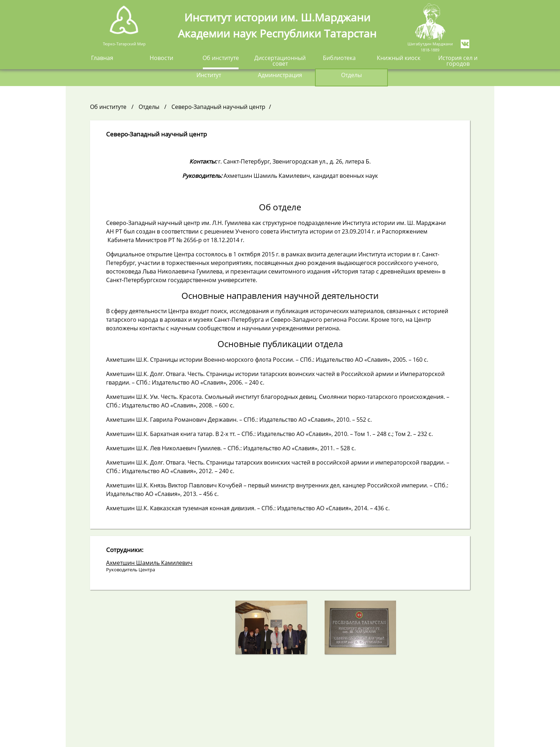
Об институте (221, 58)
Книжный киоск (399, 58)
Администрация (280, 76)
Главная (102, 58)
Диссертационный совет (280, 61)
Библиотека (339, 58)
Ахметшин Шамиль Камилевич (149, 563)
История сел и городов (458, 61)
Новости (161, 58)
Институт (209, 76)
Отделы (351, 76)
